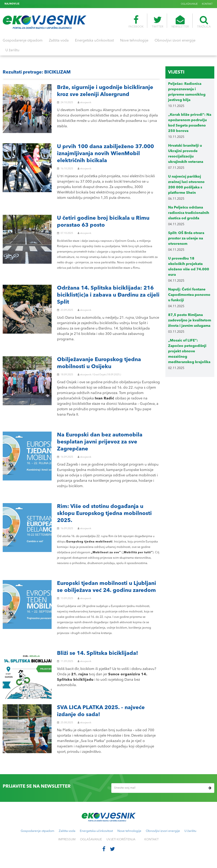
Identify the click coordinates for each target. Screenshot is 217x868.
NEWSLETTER (180, 22)
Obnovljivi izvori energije (175, 41)
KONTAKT (207, 4)
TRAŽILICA (204, 22)
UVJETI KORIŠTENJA (121, 840)
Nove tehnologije (134, 41)
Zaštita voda (59, 41)
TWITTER (157, 22)
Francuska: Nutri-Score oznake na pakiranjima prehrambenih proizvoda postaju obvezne (73, 4)
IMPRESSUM (67, 840)
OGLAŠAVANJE (189, 4)
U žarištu (12, 50)
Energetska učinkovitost (94, 41)
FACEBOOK (136, 22)
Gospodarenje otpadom (23, 41)
